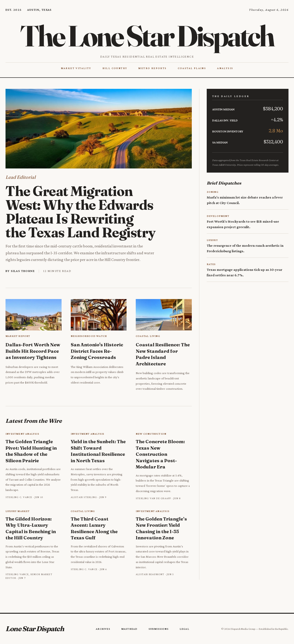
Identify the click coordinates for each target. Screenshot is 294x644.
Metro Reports (152, 68)
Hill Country (115, 68)
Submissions (159, 629)
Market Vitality (76, 68)
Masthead (129, 629)
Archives (103, 629)
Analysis (225, 68)
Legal (184, 629)
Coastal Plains (192, 68)
